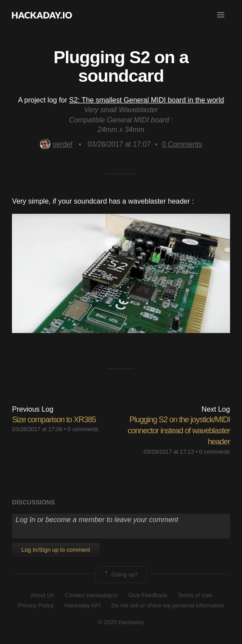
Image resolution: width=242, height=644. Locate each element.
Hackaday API (83, 605)
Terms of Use (195, 595)
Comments (182, 144)
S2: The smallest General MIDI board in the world (146, 100)
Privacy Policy (36, 605)
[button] (221, 15)
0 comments (83, 429)
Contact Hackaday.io (91, 595)
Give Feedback (148, 595)
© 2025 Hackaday (121, 622)
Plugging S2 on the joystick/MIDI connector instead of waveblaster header (179, 431)
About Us (42, 595)
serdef (56, 144)
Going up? (120, 575)
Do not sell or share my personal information (168, 605)
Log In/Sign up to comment (56, 550)
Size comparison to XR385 (54, 420)
